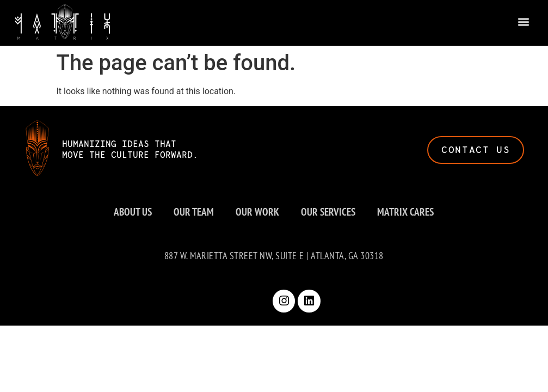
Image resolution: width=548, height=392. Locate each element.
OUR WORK (257, 212)
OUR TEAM (194, 212)
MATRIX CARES (405, 212)
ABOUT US (133, 212)
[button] (524, 20)
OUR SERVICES (328, 212)
